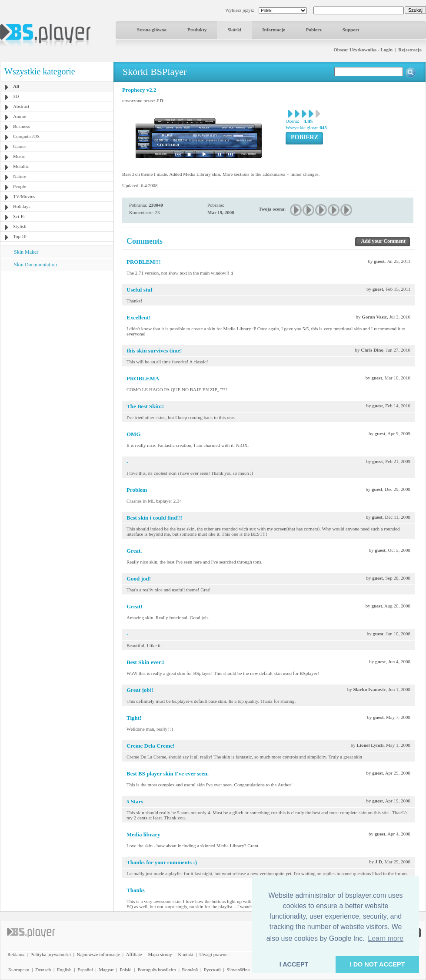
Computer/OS (26, 136)
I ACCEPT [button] (294, 964)
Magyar (106, 970)
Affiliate (134, 954)
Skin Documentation (35, 265)
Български (19, 970)
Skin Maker (26, 252)
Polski (126, 970)
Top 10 (20, 236)
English (64, 970)
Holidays (22, 206)
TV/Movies (24, 196)
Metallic (21, 166)
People (20, 186)
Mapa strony (160, 954)
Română (190, 970)
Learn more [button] (386, 938)
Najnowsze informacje (98, 954)
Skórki (234, 30)
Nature (20, 176)
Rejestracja (410, 50)
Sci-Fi (19, 216)
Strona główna (152, 30)
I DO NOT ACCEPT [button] (378, 964)
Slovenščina (238, 970)
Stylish (20, 226)
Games (20, 146)
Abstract (21, 106)
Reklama (16, 954)
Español (85, 970)
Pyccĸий (212, 970)
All (16, 86)
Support (351, 30)
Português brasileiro (157, 970)
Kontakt (185, 954)
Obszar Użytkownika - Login (363, 50)
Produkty (197, 30)
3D (16, 96)
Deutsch (43, 970)
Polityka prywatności (51, 954)
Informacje (274, 30)
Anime (20, 116)
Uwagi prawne (213, 954)
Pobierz (314, 30)
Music (19, 156)
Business (22, 126)
